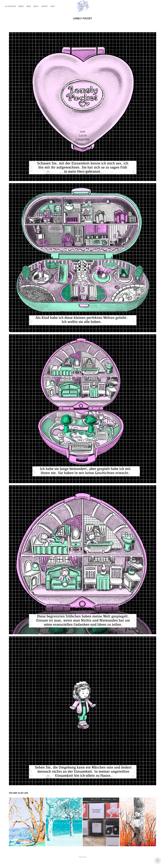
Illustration (10, 6)
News (29, 6)
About (36, 6)
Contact (45, 6)
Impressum (82, 857)
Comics (21, 6)
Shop (53, 6)
